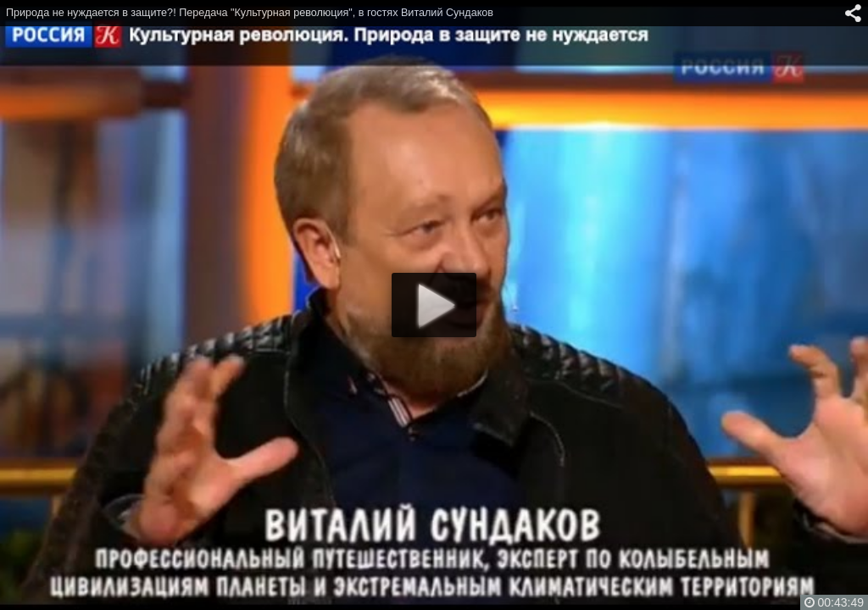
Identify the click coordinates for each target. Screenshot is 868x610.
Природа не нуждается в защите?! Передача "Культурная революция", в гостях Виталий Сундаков (250, 13)
